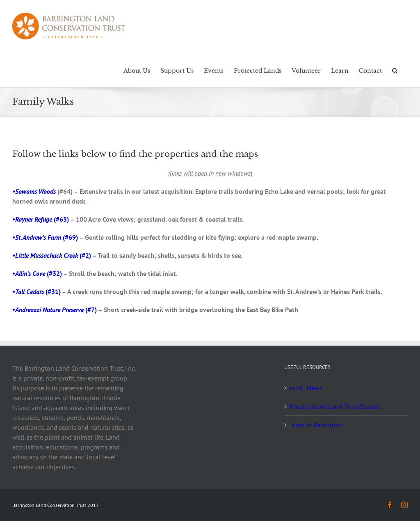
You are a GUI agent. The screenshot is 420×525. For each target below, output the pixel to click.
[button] (395, 70)
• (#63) (41, 219)
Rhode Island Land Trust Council (335, 406)
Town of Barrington (316, 425)
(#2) (53, 255)
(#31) (38, 291)
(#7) (56, 309)
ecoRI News (306, 388)
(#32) (39, 273)
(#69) (47, 237)
